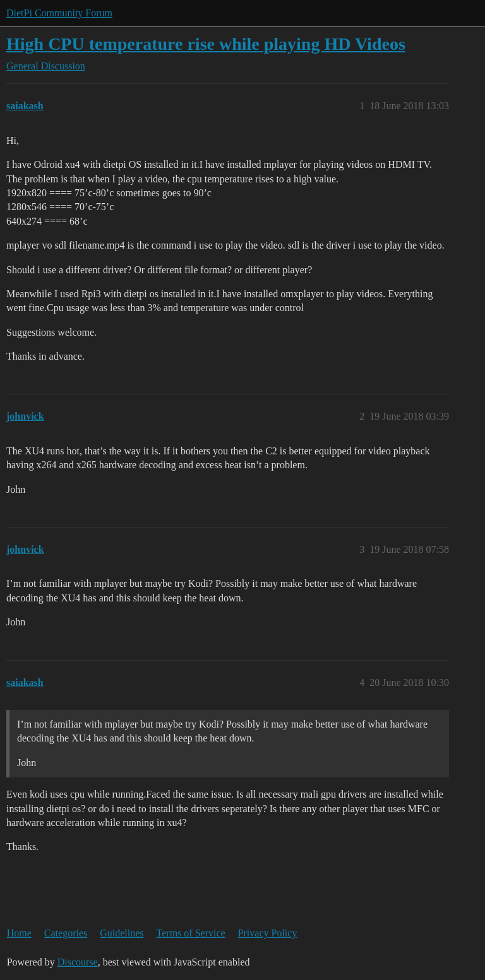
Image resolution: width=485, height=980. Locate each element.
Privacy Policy (268, 933)
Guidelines (122, 933)
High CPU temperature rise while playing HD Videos (206, 44)
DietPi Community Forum (59, 13)
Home (19, 933)
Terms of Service (191, 933)
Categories (66, 933)
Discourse (78, 962)
